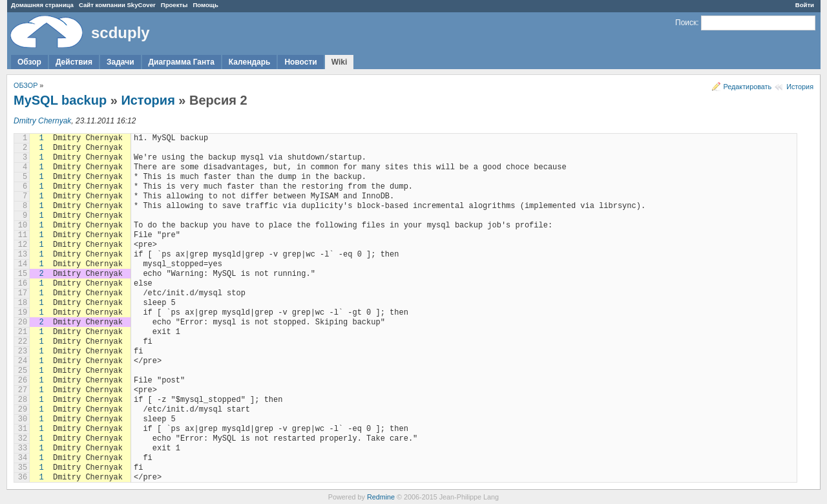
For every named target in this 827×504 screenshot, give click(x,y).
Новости (300, 62)
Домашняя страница (42, 5)
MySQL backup (60, 100)
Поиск (686, 23)
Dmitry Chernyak (42, 121)
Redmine (381, 497)
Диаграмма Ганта (182, 62)
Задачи (120, 62)
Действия (74, 62)
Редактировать (748, 87)
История (800, 87)
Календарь (250, 62)
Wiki (340, 62)
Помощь (205, 5)
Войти (805, 5)
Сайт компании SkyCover (117, 5)
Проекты (174, 5)
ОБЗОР (26, 85)
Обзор (29, 62)
